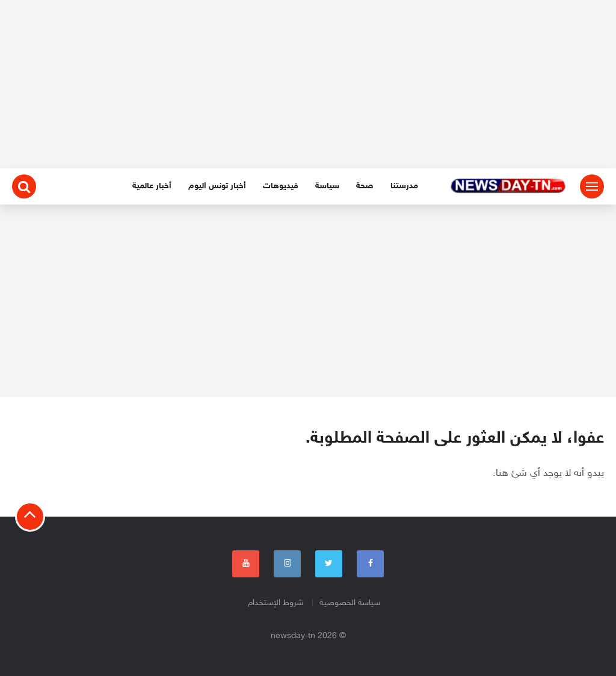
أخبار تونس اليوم (217, 186)
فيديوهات (281, 186)
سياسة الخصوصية (350, 603)
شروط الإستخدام (276, 603)
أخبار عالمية (152, 186)
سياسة (327, 186)
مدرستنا (404, 186)
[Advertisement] (308, 84)
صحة (365, 186)
